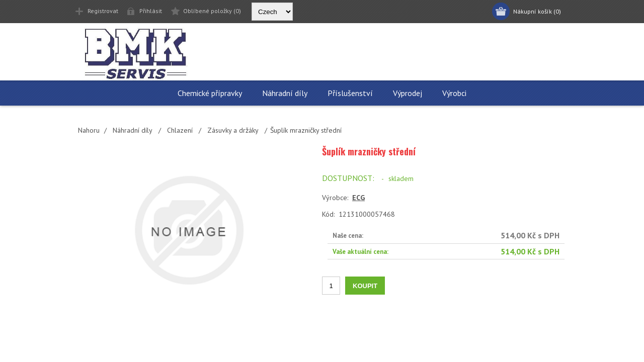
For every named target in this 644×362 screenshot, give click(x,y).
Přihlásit (151, 11)
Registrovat (103, 11)
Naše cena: (348, 236)
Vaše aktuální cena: (360, 251)
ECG (358, 198)
